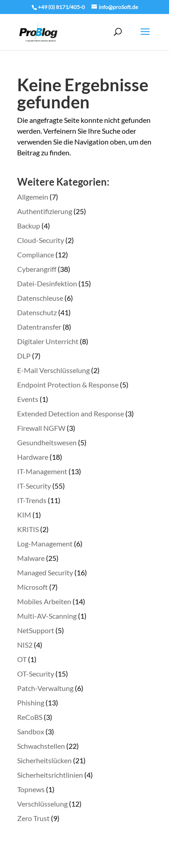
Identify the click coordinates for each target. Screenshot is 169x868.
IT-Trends (32, 500)
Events (28, 399)
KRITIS (28, 529)
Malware (31, 558)
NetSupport (36, 630)
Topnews (31, 789)
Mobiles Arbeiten (44, 601)
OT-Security (36, 674)
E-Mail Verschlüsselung (53, 370)
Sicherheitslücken (44, 760)
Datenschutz (37, 312)
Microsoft (32, 587)
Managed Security (45, 572)
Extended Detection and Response (71, 413)
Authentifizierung (45, 211)
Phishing (31, 702)
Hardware (33, 457)
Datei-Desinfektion (47, 283)
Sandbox (31, 731)
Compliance (36, 254)
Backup (29, 226)
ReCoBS (30, 717)
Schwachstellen (41, 746)
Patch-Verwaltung (45, 688)
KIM (24, 515)
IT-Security (34, 486)
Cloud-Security (41, 240)
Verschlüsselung (42, 804)
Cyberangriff (37, 269)
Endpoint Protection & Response (68, 385)
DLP (24, 356)
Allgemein (33, 197)
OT (22, 659)
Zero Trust (33, 818)
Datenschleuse (40, 298)
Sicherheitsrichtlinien (50, 775)
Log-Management (45, 544)
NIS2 (25, 645)
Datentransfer (39, 327)
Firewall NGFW (41, 428)
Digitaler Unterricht (48, 341)
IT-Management (42, 471)
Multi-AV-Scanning (47, 616)
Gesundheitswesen (47, 442)
